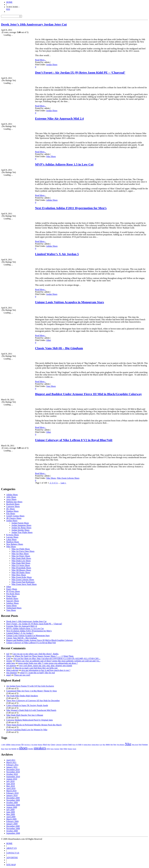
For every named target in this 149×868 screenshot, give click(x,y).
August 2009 (12, 807)
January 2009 (12, 824)
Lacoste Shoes (12, 537)
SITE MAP (11, 865)
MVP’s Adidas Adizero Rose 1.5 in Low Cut (64, 164)
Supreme (57, 749)
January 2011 (12, 767)
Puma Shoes (11, 596)
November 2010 (13, 772)
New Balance (121, 745)
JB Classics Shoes (14, 518)
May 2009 (11, 814)
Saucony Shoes (13, 601)
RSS (8, 9)
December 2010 (13, 769)
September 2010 (13, 777)
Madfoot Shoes (13, 542)
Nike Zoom (135, 745)
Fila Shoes (11, 513)
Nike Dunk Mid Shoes (21, 563)
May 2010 (11, 786)
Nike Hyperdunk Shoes (21, 568)
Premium (145, 745)
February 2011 (12, 765)
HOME (9, 2)
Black (45, 744)
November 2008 (13, 828)
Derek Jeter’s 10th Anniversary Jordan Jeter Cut (34, 24)
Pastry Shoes (12, 589)
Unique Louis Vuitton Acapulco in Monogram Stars (70, 302)
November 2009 (13, 800)
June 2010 (11, 784)
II (82, 745)
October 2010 (12, 774)
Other (49, 340)
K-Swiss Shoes (13, 535)
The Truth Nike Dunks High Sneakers (22, 696)
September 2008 (13, 833)
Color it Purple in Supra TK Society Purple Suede (27, 705)
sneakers (40, 748)
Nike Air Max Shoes (20, 554)
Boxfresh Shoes (13, 504)
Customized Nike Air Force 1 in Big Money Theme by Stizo (32, 691)
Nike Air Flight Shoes (21, 549)
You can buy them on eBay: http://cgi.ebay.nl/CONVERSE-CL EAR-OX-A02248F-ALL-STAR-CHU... (57, 658)
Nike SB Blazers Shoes (21, 570)
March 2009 (11, 819)
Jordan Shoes (52, 65)
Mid (112, 745)
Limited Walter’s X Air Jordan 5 (57, 254)
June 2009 (11, 812)
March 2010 (11, 791)
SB (18, 749)
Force (74, 745)
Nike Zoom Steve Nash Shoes (24, 584)
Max (104, 745)
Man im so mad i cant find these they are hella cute (36, 668)
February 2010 (12, 793)
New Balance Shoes (15, 544)
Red (10, 749)
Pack (140, 745)
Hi (77, 745)
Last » (63, 483)
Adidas (8, 744)
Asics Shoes (11, 499)
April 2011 (11, 760)
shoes (23, 748)
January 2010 (12, 795)
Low (101, 745)
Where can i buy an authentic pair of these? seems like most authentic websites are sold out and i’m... (58, 661)
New (115, 745)
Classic (53, 745)
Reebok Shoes (12, 598)
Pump (6, 749)
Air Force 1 (27, 745)
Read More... (41, 60)
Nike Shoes (51, 156)
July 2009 (10, 810)
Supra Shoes (12, 606)
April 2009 (11, 817)
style (48, 749)
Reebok (14, 749)
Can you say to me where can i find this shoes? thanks (36, 654)
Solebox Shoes (12, 603)
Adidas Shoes (52, 200)
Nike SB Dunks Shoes (21, 572)
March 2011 (11, 762)
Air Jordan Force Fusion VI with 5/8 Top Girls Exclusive (30, 686)
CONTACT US (13, 853)
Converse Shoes (13, 506)
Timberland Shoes (14, 608)
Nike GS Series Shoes (21, 565)
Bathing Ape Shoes (14, 502)
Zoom (74, 749)
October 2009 (12, 803)
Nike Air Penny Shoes (21, 556)
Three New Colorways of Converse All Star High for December (33, 701)
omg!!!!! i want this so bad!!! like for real (37, 673)
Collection (59, 745)
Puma (3, 749)
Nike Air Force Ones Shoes (23, 551)
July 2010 (10, 781)
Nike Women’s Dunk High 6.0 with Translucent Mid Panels (31, 710)
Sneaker (31, 749)
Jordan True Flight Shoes (22, 532)
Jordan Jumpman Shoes (21, 525)
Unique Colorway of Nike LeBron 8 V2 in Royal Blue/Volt (74, 440)
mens (108, 744)
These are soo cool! (22, 675)
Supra (52, 749)
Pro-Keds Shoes (13, 594)
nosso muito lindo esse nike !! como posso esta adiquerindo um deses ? (48, 663)
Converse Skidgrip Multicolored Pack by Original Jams (30, 720)
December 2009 (13, 798)
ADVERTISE (12, 858)
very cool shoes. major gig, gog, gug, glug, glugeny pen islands (46, 666)
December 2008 (13, 826)
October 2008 (12, 831)
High (80, 745)
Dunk (70, 745)
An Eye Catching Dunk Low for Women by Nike (27, 730)
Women (70, 749)
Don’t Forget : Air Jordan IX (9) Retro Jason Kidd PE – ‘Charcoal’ (80, 72)
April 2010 (11, 788)
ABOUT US (11, 848)
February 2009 (12, 821)
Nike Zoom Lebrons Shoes (68, 478)
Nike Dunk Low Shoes (21, 561)
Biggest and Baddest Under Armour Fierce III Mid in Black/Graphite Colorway (88, 394)
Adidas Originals (16, 745)
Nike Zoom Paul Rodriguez (23, 582)
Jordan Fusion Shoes (20, 523)
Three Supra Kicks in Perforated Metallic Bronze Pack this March (34, 725)
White (65, 749)
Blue (49, 745)
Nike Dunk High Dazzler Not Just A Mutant (25, 715)
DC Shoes (10, 509)
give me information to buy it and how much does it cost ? (46, 670)
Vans (61, 749)
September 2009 (13, 805)
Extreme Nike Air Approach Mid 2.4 (59, 118)
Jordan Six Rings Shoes (21, 528)
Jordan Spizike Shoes (20, 530)
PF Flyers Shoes (13, 591)
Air (22, 744)
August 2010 (12, 779)
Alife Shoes (11, 497)
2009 (4, 745)
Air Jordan (34, 745)
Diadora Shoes (12, 511)
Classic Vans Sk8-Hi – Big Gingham (59, 348)
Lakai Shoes (11, 539)
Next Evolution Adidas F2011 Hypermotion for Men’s (71, 208)
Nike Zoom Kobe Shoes (22, 577)
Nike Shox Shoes (19, 575)
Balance (40, 745)
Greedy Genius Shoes (15, 516)
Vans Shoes (51, 386)
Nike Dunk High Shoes (21, 558)
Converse (65, 745)
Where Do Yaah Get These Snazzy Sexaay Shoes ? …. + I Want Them (44, 656)
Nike (128, 744)
